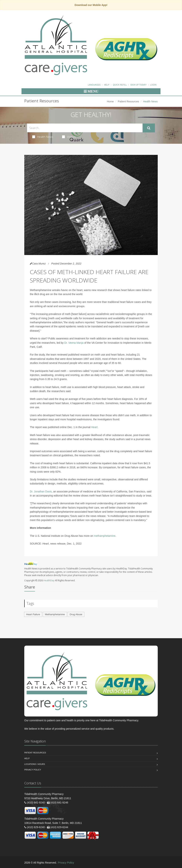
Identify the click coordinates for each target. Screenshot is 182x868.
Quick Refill (120, 85)
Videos (69, 137)
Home (110, 101)
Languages (94, 85)
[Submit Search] (149, 128)
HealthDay (49, 580)
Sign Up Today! (138, 85)
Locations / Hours (35, 764)
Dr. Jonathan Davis (41, 491)
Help (107, 85)
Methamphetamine (55, 614)
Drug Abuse (76, 614)
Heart (94, 427)
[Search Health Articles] (85, 128)
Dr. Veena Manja (74, 343)
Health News (43, 137)
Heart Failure (33, 614)
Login (153, 85)
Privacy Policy (33, 770)
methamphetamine (105, 536)
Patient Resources (128, 101)
